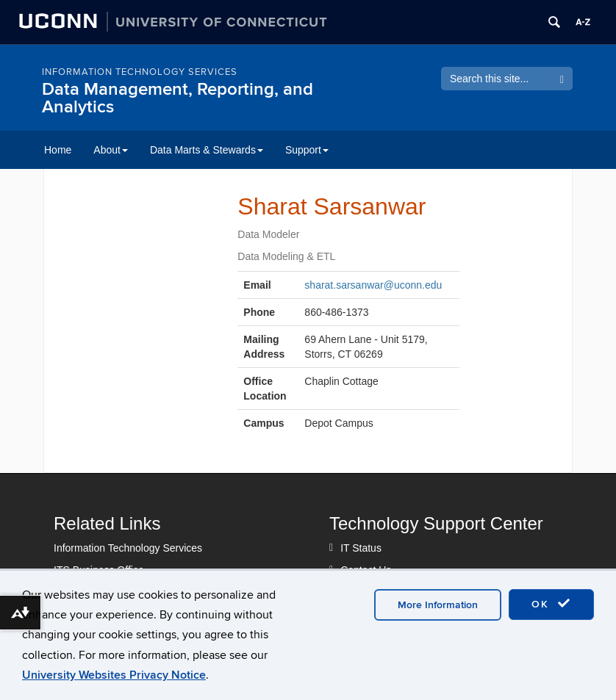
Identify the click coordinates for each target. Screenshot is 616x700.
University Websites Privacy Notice (114, 675)
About (111, 150)
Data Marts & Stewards (207, 150)
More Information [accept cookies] (438, 605)
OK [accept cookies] (551, 604)
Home (58, 150)
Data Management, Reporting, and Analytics (178, 98)
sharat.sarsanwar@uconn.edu (373, 285)
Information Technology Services (140, 72)
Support (307, 150)
